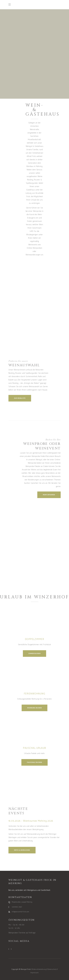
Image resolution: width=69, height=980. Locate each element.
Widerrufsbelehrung (39, 969)
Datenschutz (52, 969)
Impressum (34, 973)
